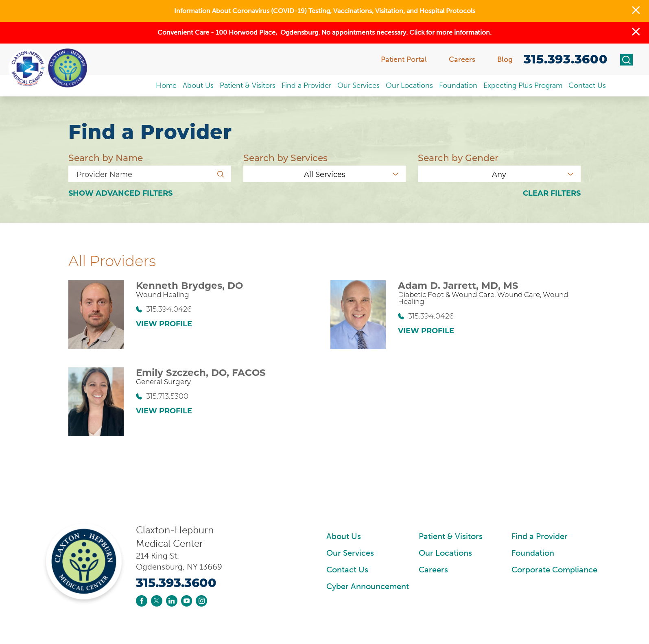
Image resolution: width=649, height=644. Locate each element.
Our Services (350, 553)
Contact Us (347, 570)
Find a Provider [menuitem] (306, 85)
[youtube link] (187, 601)
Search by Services (285, 158)
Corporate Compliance (554, 570)
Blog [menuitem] (505, 59)
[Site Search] (627, 60)
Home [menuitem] (166, 85)
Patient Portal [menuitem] (404, 59)
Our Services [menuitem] (358, 85)
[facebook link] (142, 601)
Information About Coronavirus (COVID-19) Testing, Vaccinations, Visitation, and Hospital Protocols (325, 11)
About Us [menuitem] (198, 85)
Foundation (533, 553)
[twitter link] (157, 601)
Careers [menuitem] (462, 59)
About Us (344, 536)
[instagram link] (201, 601)
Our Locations (445, 553)
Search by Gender (458, 158)
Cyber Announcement (368, 586)
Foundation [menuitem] (458, 85)
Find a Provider (540, 536)
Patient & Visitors (451, 536)
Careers (433, 570)
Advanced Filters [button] (120, 194)
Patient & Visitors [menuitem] (248, 85)
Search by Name (106, 158)
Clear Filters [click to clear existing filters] (552, 194)
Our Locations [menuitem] (409, 85)
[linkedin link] (172, 601)
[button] (636, 11)
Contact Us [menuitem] (587, 85)
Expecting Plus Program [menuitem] (523, 85)
